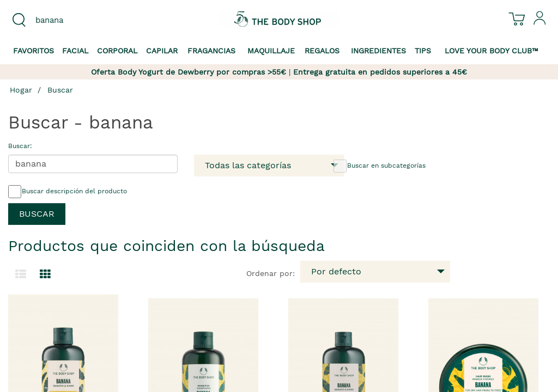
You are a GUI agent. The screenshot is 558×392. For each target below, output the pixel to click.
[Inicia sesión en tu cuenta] (540, 22)
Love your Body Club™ (492, 51)
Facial (75, 51)
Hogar (21, 90)
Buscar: (20, 146)
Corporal (117, 51)
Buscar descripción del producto (68, 192)
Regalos (322, 51)
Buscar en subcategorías (380, 166)
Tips (423, 51)
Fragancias (211, 51)
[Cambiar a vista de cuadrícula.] (45, 274)
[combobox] (70, 20)
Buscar (60, 90)
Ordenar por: (271, 273)
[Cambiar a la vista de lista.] (21, 274)
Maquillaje (271, 51)
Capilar (162, 51)
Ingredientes (378, 51)
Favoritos (34, 51)
